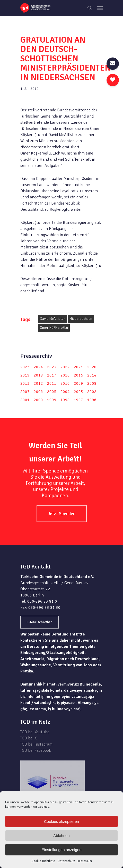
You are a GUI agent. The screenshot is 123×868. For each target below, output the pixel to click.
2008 (92, 383)
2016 (65, 375)
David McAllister (52, 319)
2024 (38, 367)
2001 (25, 400)
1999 (52, 400)
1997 (78, 400)
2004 (65, 392)
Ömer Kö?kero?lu (54, 328)
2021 (78, 367)
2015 (78, 375)
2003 (78, 392)
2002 (92, 392)
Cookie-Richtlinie (43, 861)
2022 (65, 367)
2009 (78, 383)
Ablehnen (61, 836)
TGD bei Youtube (35, 732)
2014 (92, 375)
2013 (25, 383)
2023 (52, 367)
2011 (52, 383)
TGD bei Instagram (36, 744)
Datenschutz (66, 861)
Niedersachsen (81, 319)
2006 (38, 392)
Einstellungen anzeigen (61, 850)
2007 (25, 392)
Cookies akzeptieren (61, 821)
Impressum (85, 861)
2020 (92, 367)
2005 (52, 392)
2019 (25, 375)
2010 (65, 383)
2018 (38, 375)
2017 (52, 375)
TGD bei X (29, 738)
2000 (38, 400)
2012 (38, 383)
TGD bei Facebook (36, 750)
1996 (92, 400)
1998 (65, 400)
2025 (25, 367)
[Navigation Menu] (100, 8)
